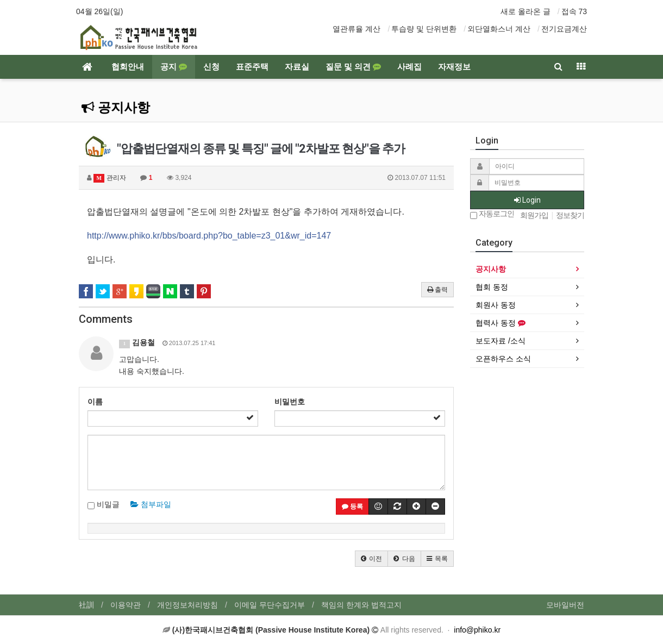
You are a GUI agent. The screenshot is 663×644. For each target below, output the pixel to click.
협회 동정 (492, 287)
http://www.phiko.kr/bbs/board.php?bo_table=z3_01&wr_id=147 (209, 236)
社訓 (86, 605)
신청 (211, 67)
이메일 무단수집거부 (270, 605)
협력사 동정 (501, 323)
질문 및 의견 (353, 67)
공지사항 (116, 108)
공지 (174, 67)
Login (527, 200)
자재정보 (454, 67)
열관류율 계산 (356, 29)
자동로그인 (492, 214)
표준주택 (252, 67)
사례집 (409, 67)
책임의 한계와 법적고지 (361, 605)
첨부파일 (151, 504)
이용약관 (126, 605)
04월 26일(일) (99, 11)
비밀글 (104, 505)
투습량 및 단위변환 (424, 29)
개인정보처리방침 (187, 605)
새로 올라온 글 (526, 11)
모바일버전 (565, 605)
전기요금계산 (564, 29)
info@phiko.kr (477, 630)
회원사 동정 (496, 305)
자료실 (297, 67)
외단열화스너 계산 (499, 29)
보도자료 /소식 (501, 341)
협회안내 (128, 67)
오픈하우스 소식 (503, 359)
